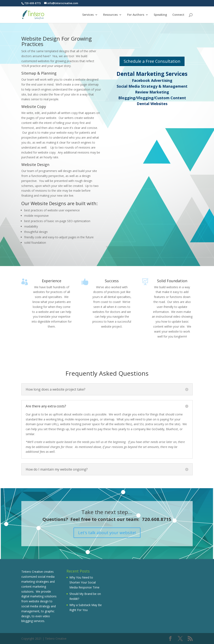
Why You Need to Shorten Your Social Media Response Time (84, 582)
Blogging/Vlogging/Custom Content (152, 98)
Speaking (160, 15)
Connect (178, 15)
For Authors (136, 15)
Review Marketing (152, 92)
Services (88, 15)
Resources (110, 15)
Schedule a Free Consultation (152, 61)
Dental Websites (152, 104)
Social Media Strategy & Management (152, 86)
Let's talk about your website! (107, 533)
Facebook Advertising (152, 80)
